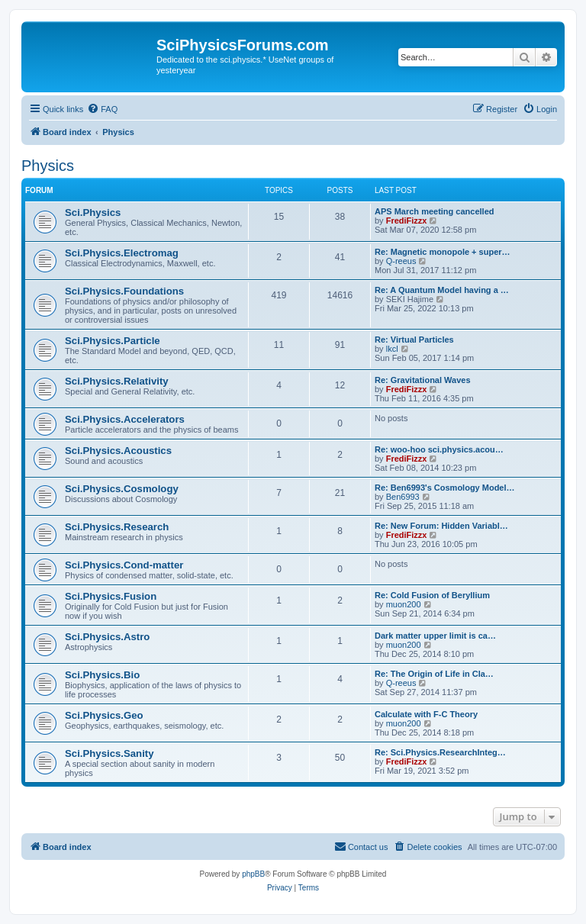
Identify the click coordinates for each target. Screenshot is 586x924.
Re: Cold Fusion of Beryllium (432, 595)
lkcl (392, 349)
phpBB (253, 874)
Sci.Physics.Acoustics (118, 451)
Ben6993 (403, 497)
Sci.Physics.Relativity (117, 381)
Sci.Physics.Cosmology (122, 489)
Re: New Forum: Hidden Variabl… (441, 526)
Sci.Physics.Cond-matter (124, 565)
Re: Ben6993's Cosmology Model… (445, 488)
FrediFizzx (407, 221)
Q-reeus (401, 261)
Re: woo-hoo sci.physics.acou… (439, 449)
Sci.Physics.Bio (102, 675)
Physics (48, 166)
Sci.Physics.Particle (113, 341)
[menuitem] (102, 109)
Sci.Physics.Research (117, 527)
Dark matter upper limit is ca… (435, 636)
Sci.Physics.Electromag (122, 253)
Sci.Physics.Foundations (124, 291)
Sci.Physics (93, 212)
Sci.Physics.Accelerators (125, 419)
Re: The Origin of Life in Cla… (434, 674)
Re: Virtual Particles (414, 340)
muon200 (404, 604)
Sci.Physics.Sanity (109, 753)
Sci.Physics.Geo (104, 715)
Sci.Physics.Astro (107, 637)
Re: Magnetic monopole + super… (443, 252)
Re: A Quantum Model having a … (442, 290)
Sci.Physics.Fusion (111, 596)
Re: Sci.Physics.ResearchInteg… (440, 752)
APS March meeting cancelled (435, 211)
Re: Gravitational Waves (423, 380)
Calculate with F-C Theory (426, 714)
